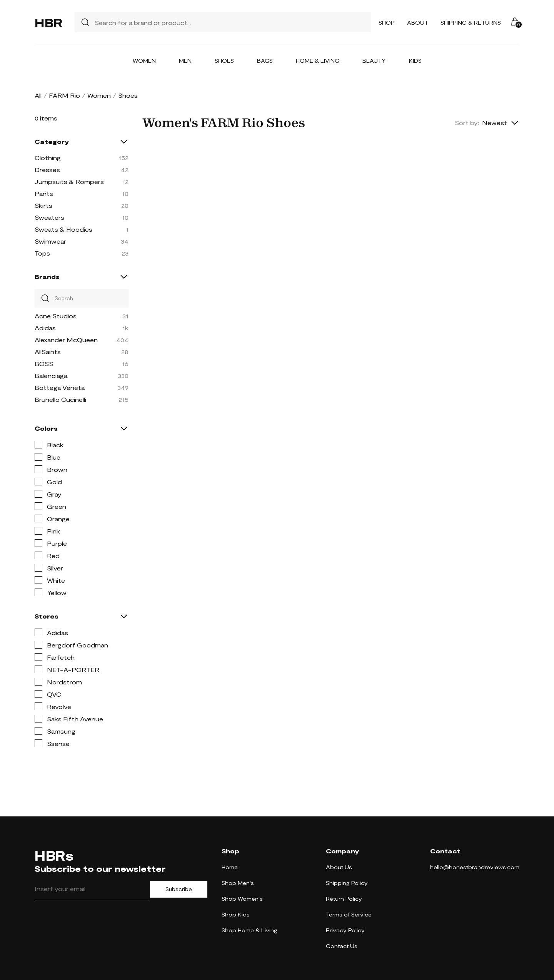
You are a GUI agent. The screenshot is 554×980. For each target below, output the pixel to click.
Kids (415, 61)
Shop (387, 23)
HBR (48, 22)
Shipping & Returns (471, 23)
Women (144, 61)
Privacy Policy (345, 930)
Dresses (47, 170)
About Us (339, 867)
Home (230, 867)
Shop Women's (242, 899)
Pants (44, 193)
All (38, 95)
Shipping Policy (347, 883)
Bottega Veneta (60, 387)
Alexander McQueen (66, 340)
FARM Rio (64, 95)
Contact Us (342, 946)
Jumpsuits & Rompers (69, 181)
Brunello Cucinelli (60, 399)
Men (185, 61)
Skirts (43, 205)
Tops (42, 253)
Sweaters (49, 217)
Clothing (48, 158)
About (418, 23)
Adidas (45, 328)
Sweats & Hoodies (63, 229)
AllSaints (48, 352)
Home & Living (318, 61)
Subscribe (179, 889)
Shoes (224, 61)
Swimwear (50, 241)
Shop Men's (238, 883)
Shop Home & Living (249, 930)
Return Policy (344, 899)
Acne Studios (56, 316)
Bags (265, 61)
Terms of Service (349, 914)
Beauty (374, 61)
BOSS (44, 364)
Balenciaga (51, 375)
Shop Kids (236, 914)
